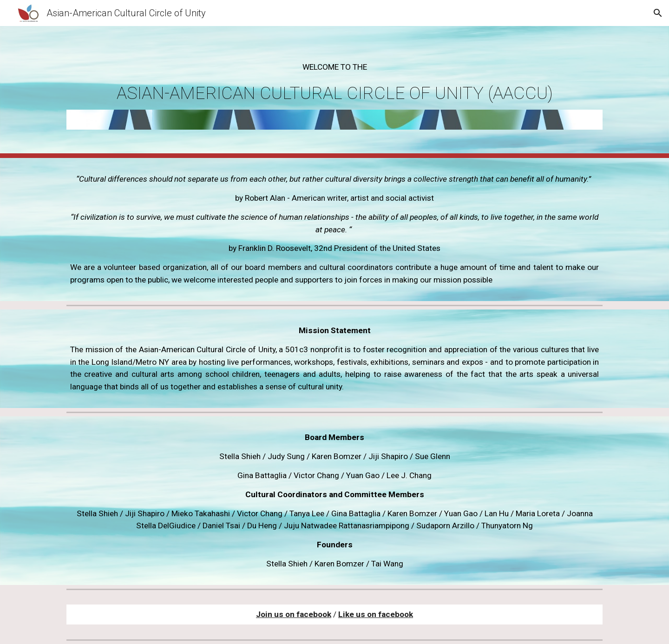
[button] (658, 13)
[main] (334, 82)
